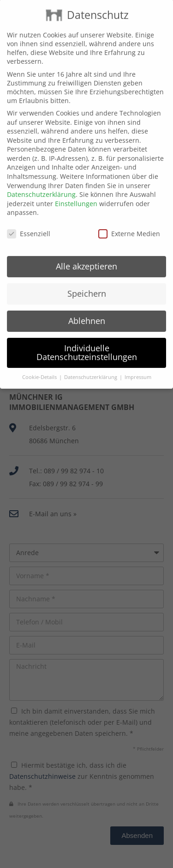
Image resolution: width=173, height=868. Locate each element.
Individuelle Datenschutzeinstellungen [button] (87, 338)
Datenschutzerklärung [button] (91, 363)
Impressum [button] (138, 363)
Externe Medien (129, 219)
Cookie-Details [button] (40, 363)
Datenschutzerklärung (41, 180)
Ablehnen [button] (87, 306)
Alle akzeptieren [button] (86, 252)
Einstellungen (76, 189)
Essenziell (29, 219)
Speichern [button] (87, 279)
